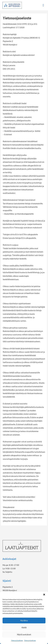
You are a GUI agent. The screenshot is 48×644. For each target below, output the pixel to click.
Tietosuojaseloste (17, 640)
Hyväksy (24, 620)
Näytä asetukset (24, 634)
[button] (44, 595)
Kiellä (24, 627)
